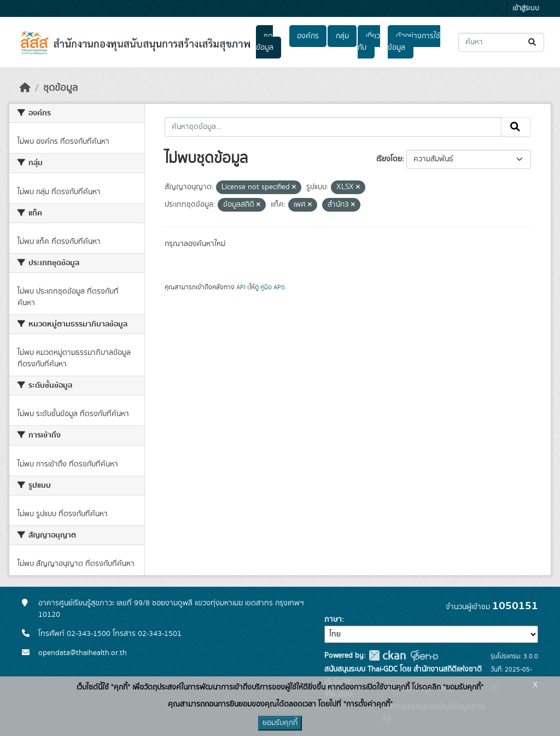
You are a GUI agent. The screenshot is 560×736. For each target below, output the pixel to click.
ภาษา (333, 620)
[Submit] (533, 42)
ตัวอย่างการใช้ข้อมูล (414, 42)
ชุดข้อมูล (265, 42)
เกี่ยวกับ (369, 42)
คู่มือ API (272, 287)
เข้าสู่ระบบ (526, 8)
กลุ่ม (342, 36)
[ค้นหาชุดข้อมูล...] (501, 42)
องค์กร (308, 36)
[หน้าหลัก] (25, 88)
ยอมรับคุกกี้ (280, 723)
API (241, 287)
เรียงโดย (389, 159)
